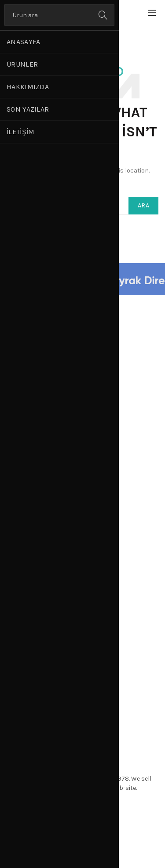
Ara (103, 15)
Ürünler (22, 64)
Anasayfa (23, 42)
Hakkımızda (28, 87)
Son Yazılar (28, 109)
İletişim (20, 132)
